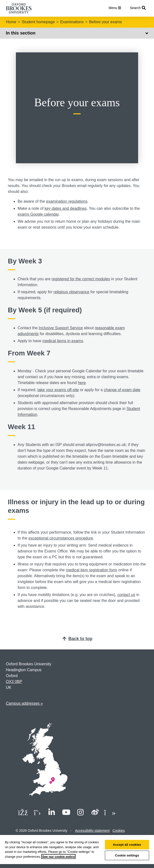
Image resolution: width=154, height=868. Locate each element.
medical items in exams (63, 341)
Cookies (119, 831)
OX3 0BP (14, 682)
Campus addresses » (24, 703)
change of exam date (122, 390)
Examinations (72, 22)
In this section (77, 33)
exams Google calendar (38, 214)
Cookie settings (127, 855)
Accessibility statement (92, 831)
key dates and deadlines (66, 208)
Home (11, 22)
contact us (126, 595)
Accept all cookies (127, 845)
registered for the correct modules (81, 279)
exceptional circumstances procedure (61, 538)
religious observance (71, 292)
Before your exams (105, 22)
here (82, 383)
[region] (77, 851)
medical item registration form (91, 570)
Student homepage (38, 22)
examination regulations (67, 201)
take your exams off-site (58, 390)
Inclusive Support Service (61, 328)
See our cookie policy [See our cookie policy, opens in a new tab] (58, 857)
